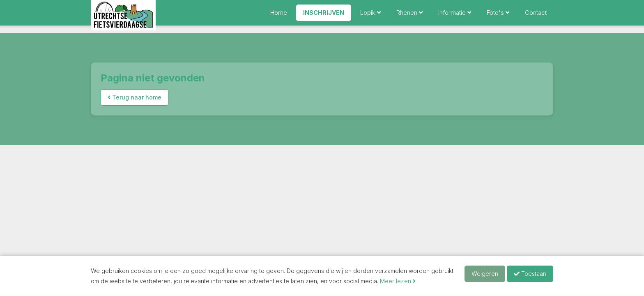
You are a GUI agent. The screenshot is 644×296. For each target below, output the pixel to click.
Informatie (455, 16)
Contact (536, 16)
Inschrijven (324, 16)
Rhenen (409, 16)
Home (279, 16)
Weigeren (485, 274)
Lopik (370, 16)
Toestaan (530, 274)
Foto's (498, 16)
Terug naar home (135, 97)
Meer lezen (398, 281)
